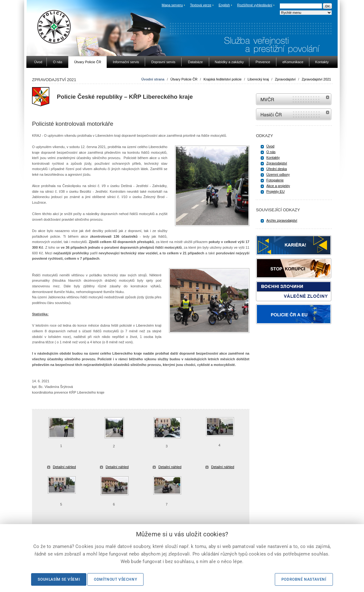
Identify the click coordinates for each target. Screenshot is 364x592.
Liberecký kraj (258, 79)
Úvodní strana (153, 79)
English (224, 5)
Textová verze (201, 5)
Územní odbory (278, 174)
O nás (271, 152)
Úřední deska (277, 169)
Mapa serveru (172, 5)
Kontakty (273, 158)
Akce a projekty (278, 186)
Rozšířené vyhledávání (255, 5)
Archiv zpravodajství (282, 220)
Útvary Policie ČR (184, 79)
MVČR (294, 99)
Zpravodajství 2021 (316, 79)
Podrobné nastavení (304, 579)
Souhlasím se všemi (59, 579)
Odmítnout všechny (115, 579)
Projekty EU (275, 191)
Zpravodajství (285, 79)
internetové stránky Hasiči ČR (294, 114)
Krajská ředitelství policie (223, 79)
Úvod (270, 146)
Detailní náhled (64, 467)
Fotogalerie (275, 180)
